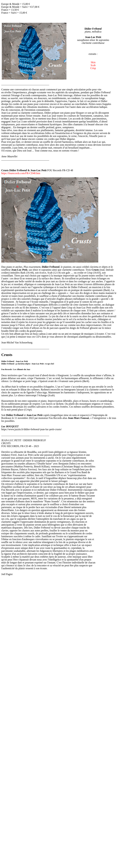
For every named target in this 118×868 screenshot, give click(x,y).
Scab (93, 65)
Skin (93, 62)
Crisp (93, 68)
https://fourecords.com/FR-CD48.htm (21, 173)
